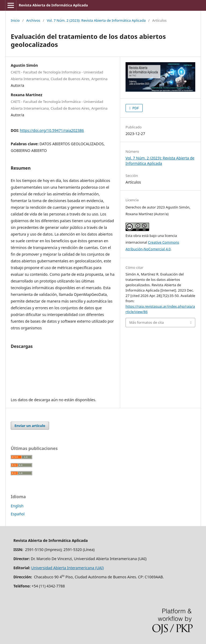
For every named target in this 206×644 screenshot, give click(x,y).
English (17, 506)
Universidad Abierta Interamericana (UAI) (67, 568)
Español (18, 514)
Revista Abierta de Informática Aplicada (53, 5)
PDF (135, 108)
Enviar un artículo (30, 426)
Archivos (33, 20)
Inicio (15, 20)
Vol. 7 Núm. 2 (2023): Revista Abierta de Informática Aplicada (96, 20)
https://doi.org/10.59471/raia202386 (52, 130)
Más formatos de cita (146, 322)
